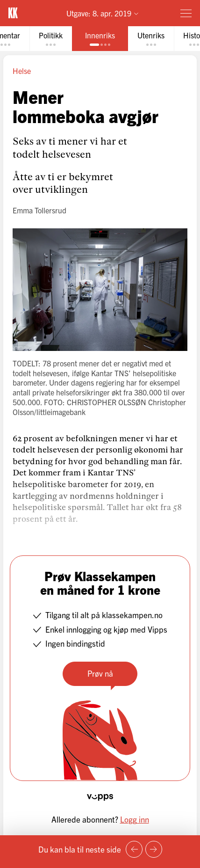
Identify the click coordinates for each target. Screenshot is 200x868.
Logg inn (135, 819)
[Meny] (186, 13)
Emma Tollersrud (39, 210)
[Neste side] (154, 849)
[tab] (51, 39)
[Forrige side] (134, 849)
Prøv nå (100, 673)
